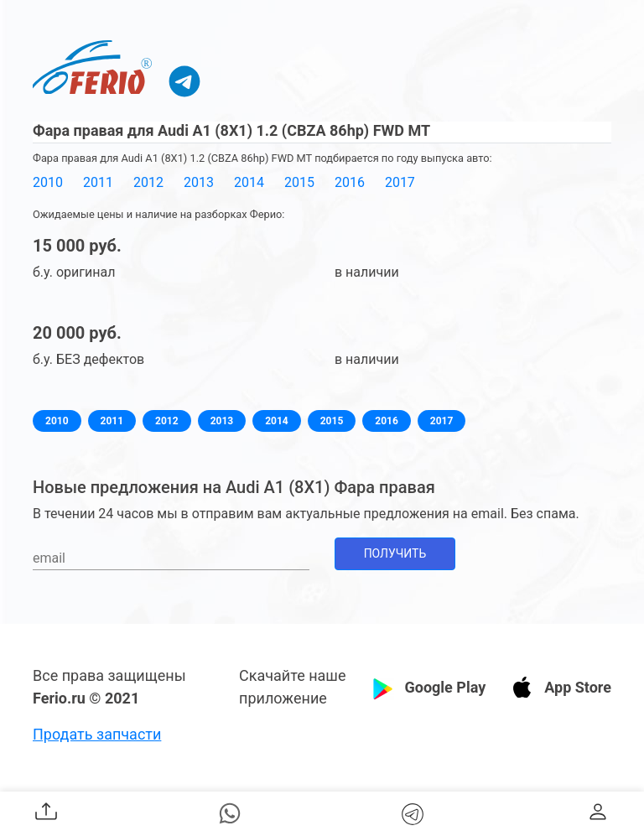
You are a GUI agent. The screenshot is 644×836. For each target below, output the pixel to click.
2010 (48, 182)
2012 (148, 182)
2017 (400, 182)
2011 (98, 182)
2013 (199, 182)
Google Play (445, 687)
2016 (350, 182)
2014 (249, 182)
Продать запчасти (97, 734)
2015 (299, 182)
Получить (395, 553)
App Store (578, 687)
